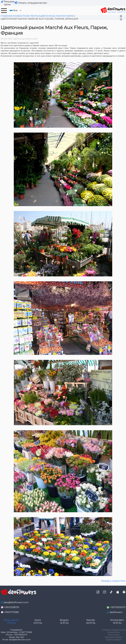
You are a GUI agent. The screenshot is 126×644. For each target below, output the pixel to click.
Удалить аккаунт (114, 640)
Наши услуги (114, 635)
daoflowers (116, 612)
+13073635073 (117, 607)
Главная (6, 16)
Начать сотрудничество (33, 3)
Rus (16, 10)
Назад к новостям (113, 581)
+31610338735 (11, 607)
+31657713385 (11, 612)
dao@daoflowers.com (16, 602)
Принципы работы (114, 637)
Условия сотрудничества (114, 630)
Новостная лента (26, 16)
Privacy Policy (114, 632)
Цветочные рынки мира (57, 16)
